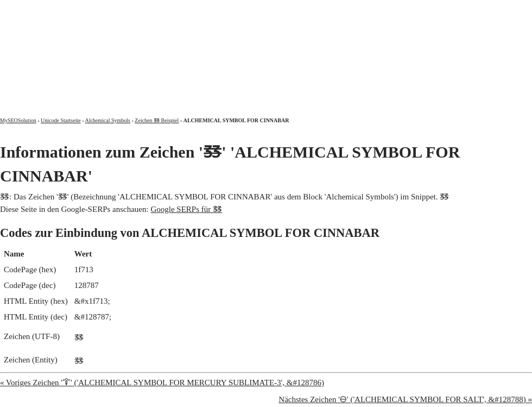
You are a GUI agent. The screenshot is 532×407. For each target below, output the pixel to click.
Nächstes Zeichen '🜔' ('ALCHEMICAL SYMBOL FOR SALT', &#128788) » (405, 399)
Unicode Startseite (61, 120)
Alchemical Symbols (107, 120)
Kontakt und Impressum (476, 10)
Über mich (393, 10)
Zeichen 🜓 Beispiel (157, 120)
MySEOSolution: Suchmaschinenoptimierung (128, 49)
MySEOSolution (18, 120)
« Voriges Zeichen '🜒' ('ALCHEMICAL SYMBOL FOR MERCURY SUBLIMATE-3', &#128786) (162, 383)
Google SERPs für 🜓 (186, 209)
